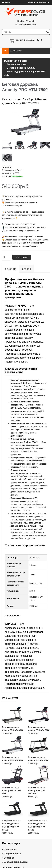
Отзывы (26, 269)
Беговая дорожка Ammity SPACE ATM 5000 (11, 790)
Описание (11, 269)
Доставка (9, 858)
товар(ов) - (33, 40)
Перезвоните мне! (26, 24)
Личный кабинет (39, 2)
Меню (6, 2)
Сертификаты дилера (16, 862)
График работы (12, 854)
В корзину (22, 257)
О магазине (10, 849)
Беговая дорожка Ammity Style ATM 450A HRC (37, 790)
